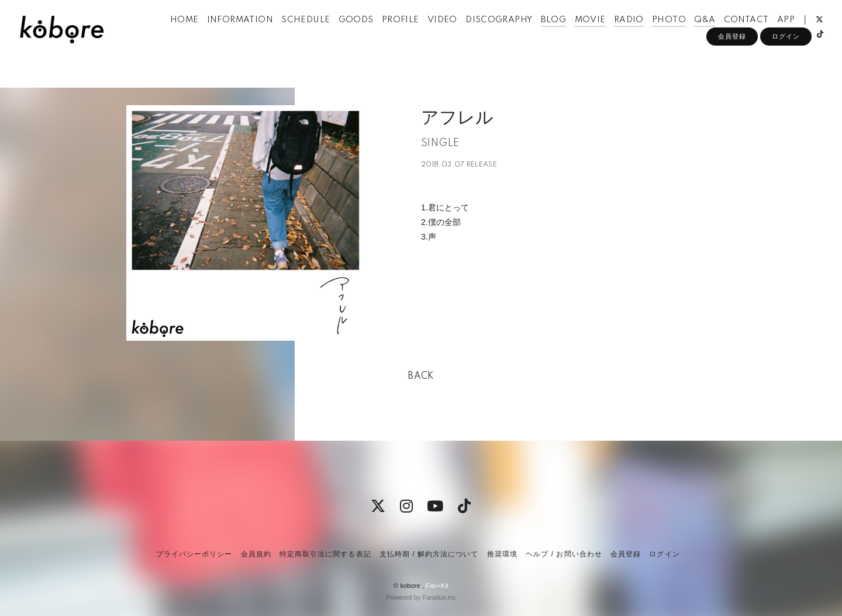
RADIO (645, 34)
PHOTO (685, 34)
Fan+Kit (437, 586)
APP (802, 34)
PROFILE (416, 34)
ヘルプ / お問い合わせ (564, 554)
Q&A (721, 34)
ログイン (786, 68)
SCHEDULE (322, 34)
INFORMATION (256, 34)
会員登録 (732, 68)
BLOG (570, 34)
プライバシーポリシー (194, 554)
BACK (421, 376)
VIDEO (458, 34)
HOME (200, 34)
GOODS (372, 34)
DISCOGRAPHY (515, 34)
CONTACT (762, 34)
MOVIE (606, 34)
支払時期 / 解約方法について (429, 554)
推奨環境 (502, 554)
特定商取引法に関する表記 (325, 554)
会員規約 (256, 554)
